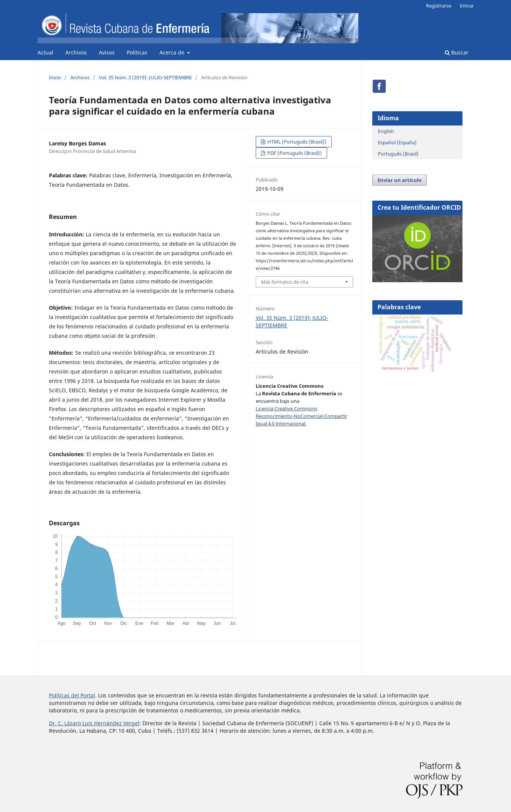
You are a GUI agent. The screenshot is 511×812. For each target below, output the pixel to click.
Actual (45, 52)
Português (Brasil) (398, 154)
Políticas (137, 52)
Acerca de (173, 52)
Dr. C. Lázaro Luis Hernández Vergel (94, 723)
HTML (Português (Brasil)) (296, 142)
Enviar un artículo (400, 180)
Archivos (76, 52)
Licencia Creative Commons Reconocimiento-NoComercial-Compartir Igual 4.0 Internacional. (301, 416)
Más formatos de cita (284, 282)
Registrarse (439, 6)
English (386, 131)
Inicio (55, 77)
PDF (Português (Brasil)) (294, 153)
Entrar (467, 6)
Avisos (107, 52)
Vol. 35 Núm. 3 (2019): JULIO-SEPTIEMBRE (145, 77)
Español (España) (397, 142)
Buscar (457, 52)
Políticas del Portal (72, 695)
